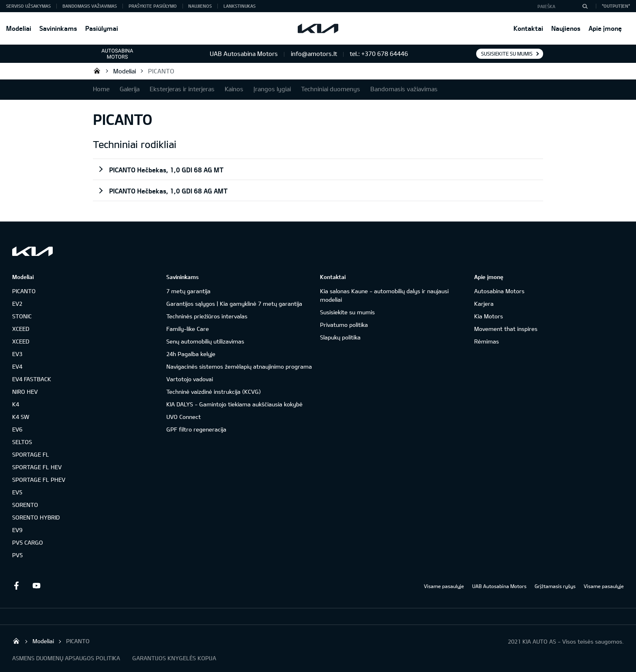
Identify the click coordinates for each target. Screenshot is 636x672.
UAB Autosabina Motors (499, 586)
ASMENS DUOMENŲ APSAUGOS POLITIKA (66, 658)
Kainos (234, 89)
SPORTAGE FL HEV (37, 467)
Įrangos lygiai (272, 89)
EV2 (17, 304)
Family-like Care (188, 329)
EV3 (17, 354)
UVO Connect (184, 417)
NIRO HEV (25, 392)
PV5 (17, 555)
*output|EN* (616, 6)
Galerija (130, 89)
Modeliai (19, 28)
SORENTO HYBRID (36, 517)
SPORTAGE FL (31, 454)
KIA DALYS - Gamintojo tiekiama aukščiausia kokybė (234, 404)
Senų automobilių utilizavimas (205, 341)
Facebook (16, 586)
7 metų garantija (188, 291)
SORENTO (25, 505)
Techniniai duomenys (331, 89)
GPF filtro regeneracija (196, 429)
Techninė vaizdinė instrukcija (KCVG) (214, 392)
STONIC (22, 316)
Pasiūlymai (102, 28)
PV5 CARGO (28, 542)
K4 (16, 404)
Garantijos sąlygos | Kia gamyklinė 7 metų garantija (234, 304)
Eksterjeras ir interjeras (182, 89)
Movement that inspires (506, 329)
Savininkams (58, 28)
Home (101, 89)
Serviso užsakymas (28, 6)
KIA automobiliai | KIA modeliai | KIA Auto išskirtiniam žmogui (97, 71)
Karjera (484, 304)
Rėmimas (487, 341)
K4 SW (21, 417)
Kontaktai (528, 28)
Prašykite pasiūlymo (153, 6)
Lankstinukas (240, 6)
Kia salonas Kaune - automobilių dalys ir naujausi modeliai (384, 295)
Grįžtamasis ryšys (555, 586)
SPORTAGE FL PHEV (39, 480)
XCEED (21, 329)
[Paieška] (585, 6)
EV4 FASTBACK (32, 379)
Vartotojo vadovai (190, 379)
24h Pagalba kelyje (191, 354)
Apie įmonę (605, 28)
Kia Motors (489, 316)
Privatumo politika (344, 325)
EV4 (17, 366)
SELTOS (22, 442)
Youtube (37, 586)
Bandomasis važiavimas (90, 6)
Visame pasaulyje (444, 586)
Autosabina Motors (499, 291)
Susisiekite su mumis (507, 54)
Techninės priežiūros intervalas (207, 316)
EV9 (17, 530)
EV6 (17, 429)
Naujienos (566, 28)
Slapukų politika (340, 337)
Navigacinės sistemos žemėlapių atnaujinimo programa (239, 366)
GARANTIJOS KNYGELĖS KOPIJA (174, 658)
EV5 (17, 492)
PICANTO (161, 71)
